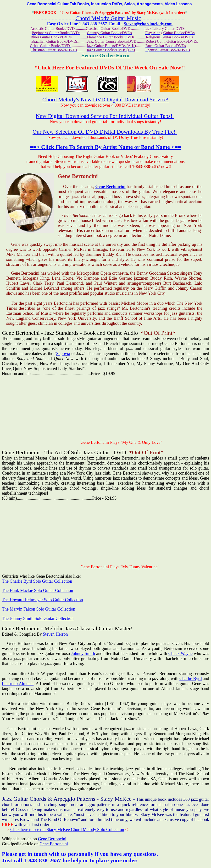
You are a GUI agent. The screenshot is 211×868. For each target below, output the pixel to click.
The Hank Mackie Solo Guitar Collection (37, 591)
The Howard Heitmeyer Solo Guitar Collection (42, 600)
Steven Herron (55, 634)
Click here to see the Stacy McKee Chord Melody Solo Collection (67, 830)
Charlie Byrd (191, 679)
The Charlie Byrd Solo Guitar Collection (37, 581)
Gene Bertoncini (111, 187)
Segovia (63, 354)
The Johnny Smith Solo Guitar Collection (38, 618)
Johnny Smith (83, 654)
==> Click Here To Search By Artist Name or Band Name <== (105, 147)
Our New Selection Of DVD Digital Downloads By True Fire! (105, 132)
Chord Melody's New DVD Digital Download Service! (105, 99)
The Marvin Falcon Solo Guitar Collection (39, 609)
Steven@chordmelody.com (148, 24)
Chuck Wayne (180, 654)
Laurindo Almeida (18, 684)
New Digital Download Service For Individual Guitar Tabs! (105, 116)
